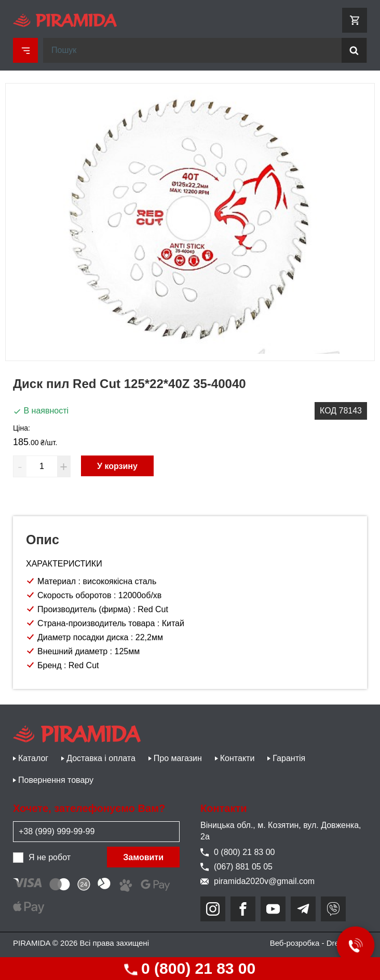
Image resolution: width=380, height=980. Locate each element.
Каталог (33, 758)
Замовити (143, 857)
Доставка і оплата (101, 758)
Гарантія (289, 758)
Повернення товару (56, 780)
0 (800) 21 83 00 (190, 968)
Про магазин (178, 758)
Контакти (237, 758)
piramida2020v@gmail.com (257, 881)
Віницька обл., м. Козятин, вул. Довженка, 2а (281, 831)
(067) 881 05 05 (236, 867)
